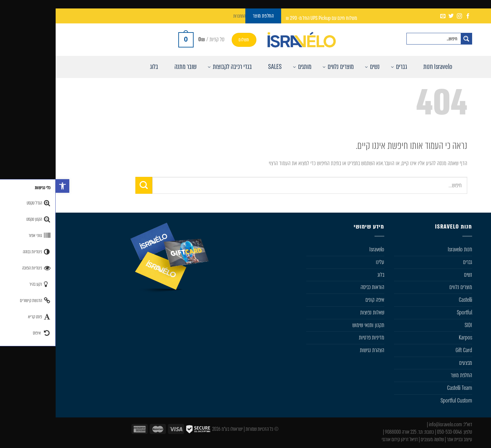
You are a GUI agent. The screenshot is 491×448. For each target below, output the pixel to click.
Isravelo (321, 249)
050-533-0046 (394, 432)
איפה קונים (319, 300)
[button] (7, 186)
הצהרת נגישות (316, 350)
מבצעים (410, 363)
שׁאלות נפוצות (317, 312)
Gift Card (408, 350)
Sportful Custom (401, 401)
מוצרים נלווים (405, 287)
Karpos (410, 337)
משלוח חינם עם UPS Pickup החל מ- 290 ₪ (266, 18)
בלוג (325, 275)
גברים (412, 262)
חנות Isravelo (404, 249)
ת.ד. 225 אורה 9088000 (348, 432)
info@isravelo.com (390, 424)
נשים (412, 275)
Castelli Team (404, 388)
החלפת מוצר (406, 375)
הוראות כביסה (317, 287)
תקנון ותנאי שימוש (313, 325)
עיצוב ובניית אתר (404, 439)
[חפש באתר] (411, 39)
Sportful (409, 312)
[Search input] (378, 39)
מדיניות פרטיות (316, 337)
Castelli (410, 300)
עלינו (324, 262)
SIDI (413, 325)
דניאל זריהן (354, 439)
